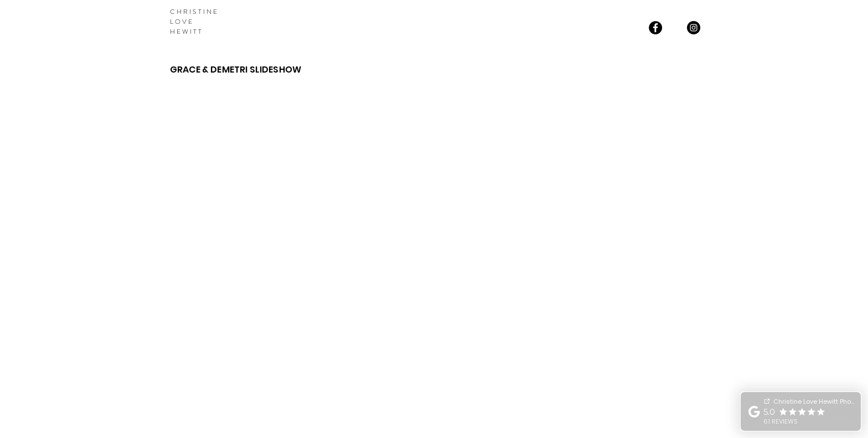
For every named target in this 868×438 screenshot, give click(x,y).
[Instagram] (694, 28)
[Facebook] (655, 28)
